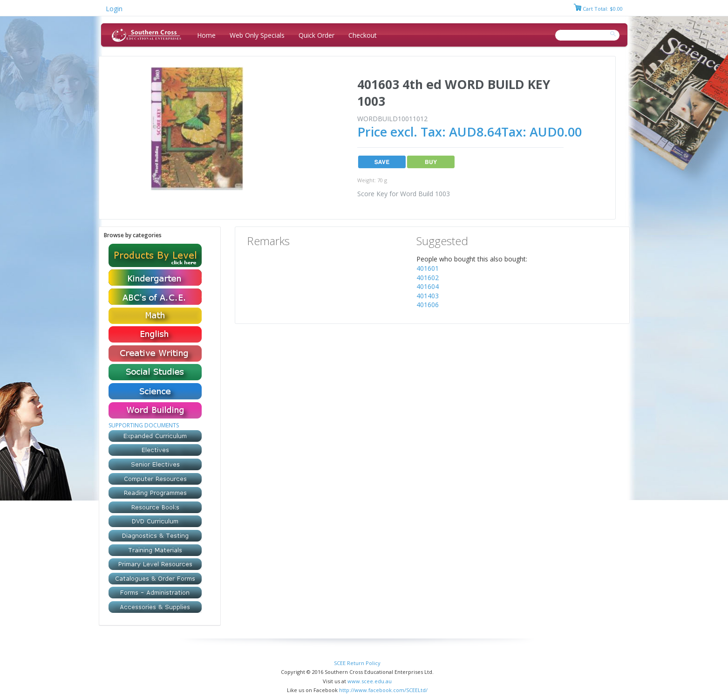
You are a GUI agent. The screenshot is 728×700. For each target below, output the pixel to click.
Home (206, 35)
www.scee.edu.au (370, 681)
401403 (428, 296)
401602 (428, 278)
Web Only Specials (257, 35)
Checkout (363, 35)
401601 (428, 268)
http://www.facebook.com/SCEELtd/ (383, 690)
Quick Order (316, 35)
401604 (428, 286)
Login (114, 9)
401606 (428, 305)
